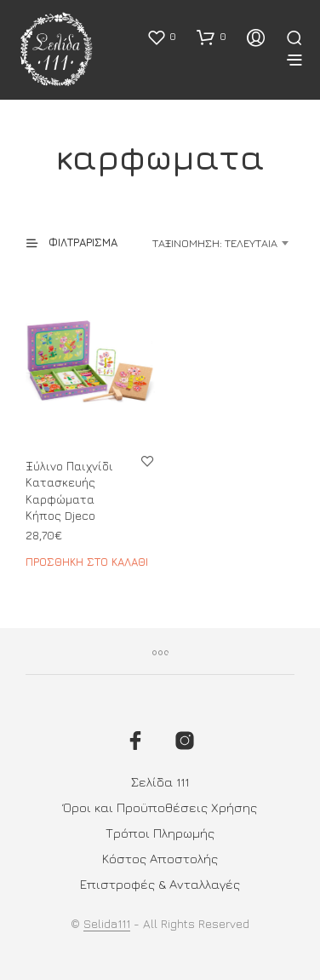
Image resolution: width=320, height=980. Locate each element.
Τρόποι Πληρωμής (160, 833)
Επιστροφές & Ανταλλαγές (160, 884)
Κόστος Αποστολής (160, 859)
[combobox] (214, 243)
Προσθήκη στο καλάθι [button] (87, 562)
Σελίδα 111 (160, 782)
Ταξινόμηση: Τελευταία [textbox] (215, 243)
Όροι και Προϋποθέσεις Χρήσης (160, 807)
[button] (161, 37)
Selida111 (107, 924)
